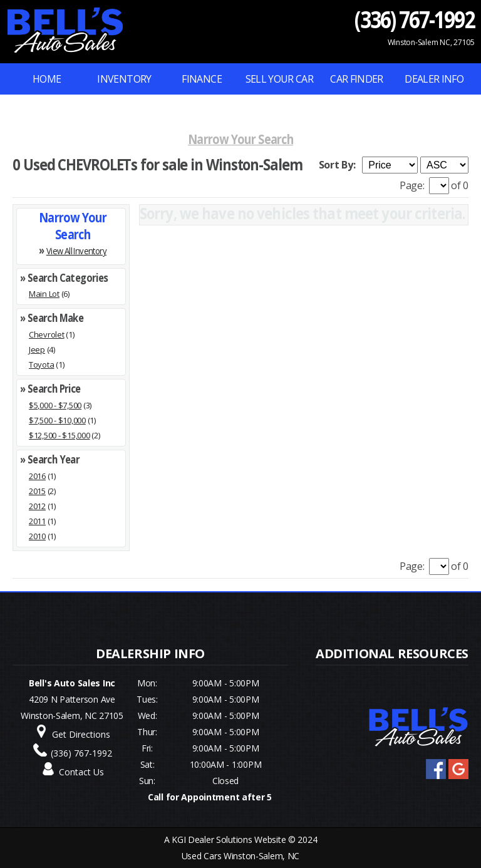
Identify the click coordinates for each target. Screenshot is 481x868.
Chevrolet (47, 334)
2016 (37, 476)
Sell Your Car (280, 79)
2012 (37, 506)
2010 (37, 536)
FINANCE (202, 79)
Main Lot (44, 294)
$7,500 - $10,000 (57, 420)
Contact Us (81, 772)
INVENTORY (124, 79)
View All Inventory (76, 250)
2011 (37, 521)
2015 (37, 491)
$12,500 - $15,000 (59, 435)
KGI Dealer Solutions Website (229, 840)
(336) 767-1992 (415, 19)
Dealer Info (434, 79)
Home (47, 79)
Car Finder (357, 79)
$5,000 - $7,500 (55, 405)
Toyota (41, 364)
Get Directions (81, 734)
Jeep (37, 349)
